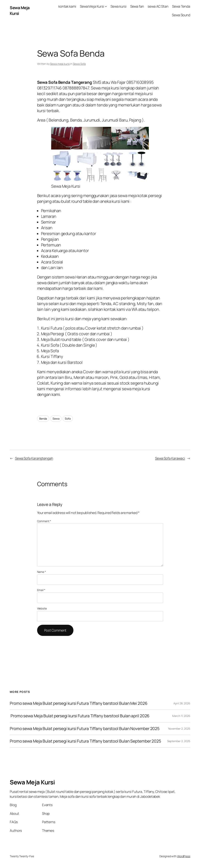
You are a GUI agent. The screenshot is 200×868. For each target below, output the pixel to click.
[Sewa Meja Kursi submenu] (106, 6)
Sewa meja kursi (60, 64)
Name (42, 572)
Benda (43, 419)
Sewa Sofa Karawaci (170, 458)
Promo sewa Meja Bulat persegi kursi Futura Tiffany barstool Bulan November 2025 (85, 729)
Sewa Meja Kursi (32, 782)
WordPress (184, 856)
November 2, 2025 (179, 729)
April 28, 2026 (182, 703)
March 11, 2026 (181, 716)
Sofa (68, 419)
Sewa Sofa (79, 64)
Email (41, 590)
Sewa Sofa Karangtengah (34, 458)
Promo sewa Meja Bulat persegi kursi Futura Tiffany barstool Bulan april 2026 (80, 716)
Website (42, 608)
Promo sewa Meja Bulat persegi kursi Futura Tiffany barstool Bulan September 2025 (85, 741)
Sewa (56, 419)
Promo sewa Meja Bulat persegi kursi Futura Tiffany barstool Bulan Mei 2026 (79, 703)
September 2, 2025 (179, 741)
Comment (44, 521)
